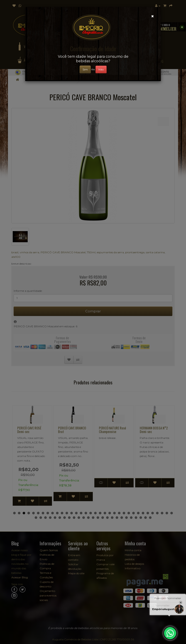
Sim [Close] (85, 69)
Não (101, 69)
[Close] (153, 16)
